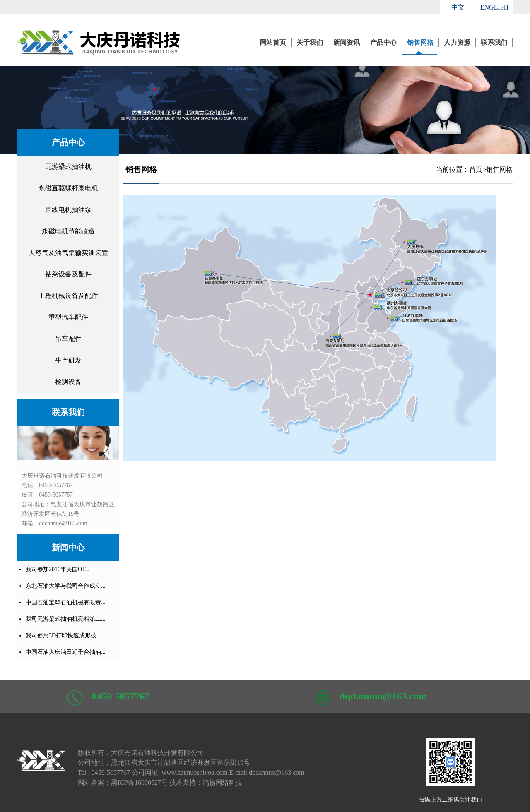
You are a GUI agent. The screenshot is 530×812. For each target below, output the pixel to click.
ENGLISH (494, 7)
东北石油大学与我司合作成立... (66, 586)
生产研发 (68, 360)
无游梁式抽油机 (68, 167)
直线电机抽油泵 (68, 210)
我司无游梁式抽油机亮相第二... (66, 619)
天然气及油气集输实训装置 (68, 253)
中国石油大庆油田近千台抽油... (66, 652)
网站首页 (273, 42)
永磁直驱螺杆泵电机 (68, 188)
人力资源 (457, 42)
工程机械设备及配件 (68, 296)
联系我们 (494, 42)
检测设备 (68, 382)
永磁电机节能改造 (68, 231)
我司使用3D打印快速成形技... (63, 635)
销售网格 (420, 42)
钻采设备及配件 (68, 274)
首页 (476, 169)
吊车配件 (68, 339)
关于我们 (310, 42)
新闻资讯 (347, 42)
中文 (458, 7)
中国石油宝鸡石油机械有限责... (66, 602)
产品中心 (383, 42)
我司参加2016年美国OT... (58, 569)
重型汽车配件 (68, 317)
